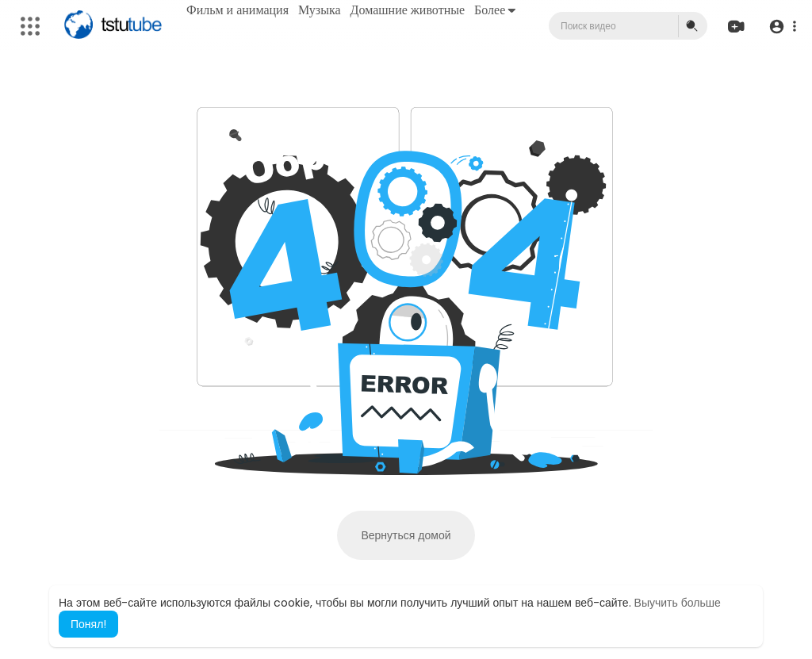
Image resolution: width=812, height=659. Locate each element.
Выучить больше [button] (678, 603)
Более (495, 10)
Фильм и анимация (237, 10)
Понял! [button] (88, 624)
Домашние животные (408, 10)
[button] (782, 27)
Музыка (320, 10)
